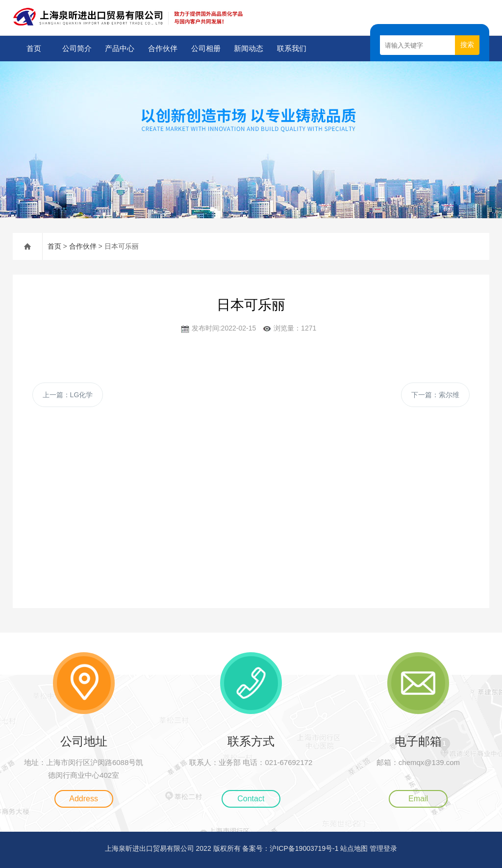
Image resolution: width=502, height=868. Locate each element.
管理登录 (383, 848)
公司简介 (77, 48)
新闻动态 (249, 48)
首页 (34, 48)
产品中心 (120, 48)
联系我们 (292, 48)
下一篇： (435, 395)
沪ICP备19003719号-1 (304, 848)
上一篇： (68, 395)
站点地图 (354, 848)
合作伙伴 (163, 48)
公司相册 (206, 48)
